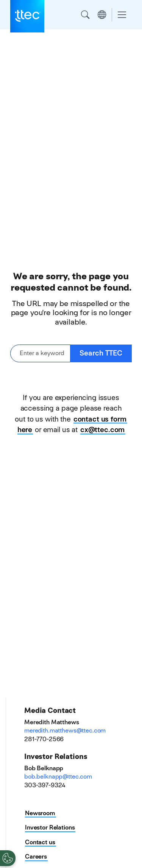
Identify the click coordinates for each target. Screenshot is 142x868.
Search (85, 15)
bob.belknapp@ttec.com (58, 776)
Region (102, 15)
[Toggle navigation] (122, 15)
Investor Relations (50, 827)
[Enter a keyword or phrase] (40, 353)
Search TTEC (101, 353)
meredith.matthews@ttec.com (65, 730)
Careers (36, 856)
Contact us (40, 842)
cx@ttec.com (102, 430)
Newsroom (40, 813)
